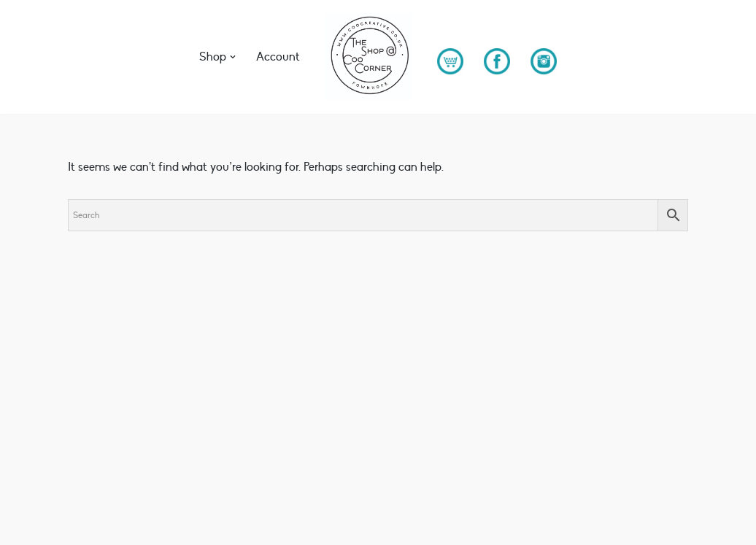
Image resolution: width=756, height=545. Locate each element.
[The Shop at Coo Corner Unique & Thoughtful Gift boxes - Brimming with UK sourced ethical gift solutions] (369, 57)
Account (278, 57)
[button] (233, 57)
